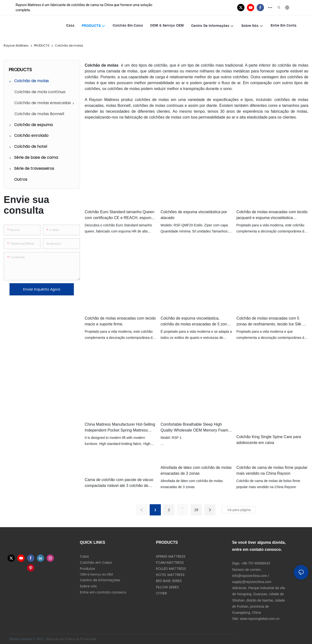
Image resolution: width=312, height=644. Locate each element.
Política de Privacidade (81, 639)
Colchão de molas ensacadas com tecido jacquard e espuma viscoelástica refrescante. (272, 215)
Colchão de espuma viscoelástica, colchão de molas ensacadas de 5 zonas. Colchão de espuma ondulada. (196, 322)
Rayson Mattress (16, 45)
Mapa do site (55, 639)
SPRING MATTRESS (171, 556)
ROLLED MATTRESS (171, 569)
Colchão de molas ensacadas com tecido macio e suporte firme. (120, 321)
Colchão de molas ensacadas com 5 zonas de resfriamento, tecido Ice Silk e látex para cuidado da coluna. (270, 322)
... (183, 507)
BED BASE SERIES (169, 581)
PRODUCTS (42, 45)
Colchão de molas (69, 45)
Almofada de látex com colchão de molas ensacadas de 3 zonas (196, 470)
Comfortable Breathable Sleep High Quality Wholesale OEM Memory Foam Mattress (194, 428)
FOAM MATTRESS (170, 563)
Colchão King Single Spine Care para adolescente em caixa (269, 440)
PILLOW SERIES (167, 587)
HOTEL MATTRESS (170, 575)
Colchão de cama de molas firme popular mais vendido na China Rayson (272, 470)
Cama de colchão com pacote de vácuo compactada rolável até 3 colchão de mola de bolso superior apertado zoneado (119, 483)
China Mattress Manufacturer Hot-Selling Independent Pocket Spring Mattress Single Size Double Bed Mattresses (120, 428)
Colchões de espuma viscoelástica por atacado (194, 215)
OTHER (161, 593)
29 (196, 510)
